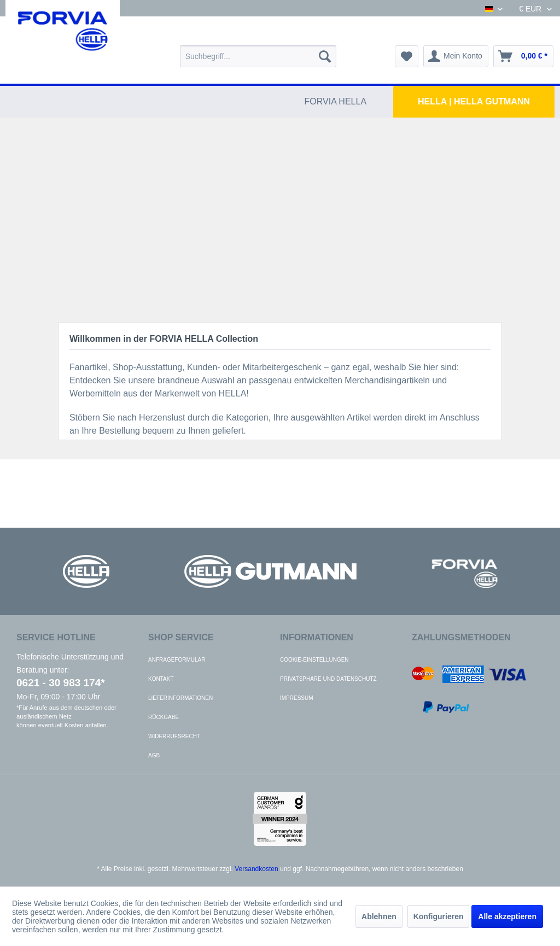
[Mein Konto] (456, 56)
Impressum (297, 698)
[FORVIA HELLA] (336, 102)
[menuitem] (258, 56)
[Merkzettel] (407, 56)
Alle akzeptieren (507, 916)
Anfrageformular (177, 660)
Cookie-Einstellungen (314, 660)
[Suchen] (325, 56)
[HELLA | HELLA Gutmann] (474, 102)
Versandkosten (256, 869)
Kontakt (161, 679)
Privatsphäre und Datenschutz (328, 679)
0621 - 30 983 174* (61, 683)
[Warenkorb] (523, 56)
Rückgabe (164, 717)
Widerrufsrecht (174, 736)
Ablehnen (379, 916)
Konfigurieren (439, 916)
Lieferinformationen (180, 698)
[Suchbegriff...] (258, 56)
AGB (154, 755)
